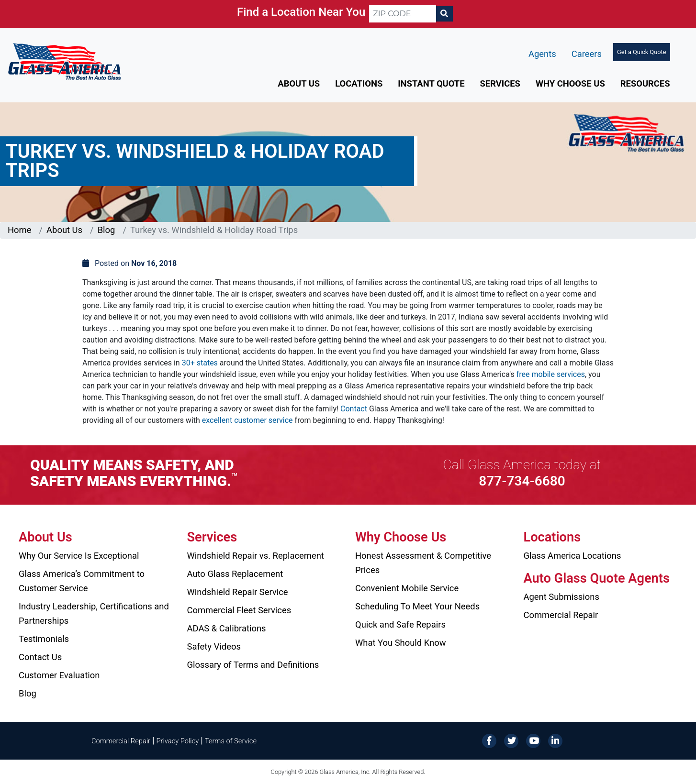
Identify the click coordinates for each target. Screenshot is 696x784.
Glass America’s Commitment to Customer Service (82, 581)
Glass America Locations (573, 556)
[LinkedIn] (555, 740)
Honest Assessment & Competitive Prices (423, 563)
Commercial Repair (561, 615)
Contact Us (40, 657)
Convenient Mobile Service (407, 588)
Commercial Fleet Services (239, 610)
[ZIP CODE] (403, 14)
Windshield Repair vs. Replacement (256, 556)
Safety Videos (214, 646)
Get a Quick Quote (641, 52)
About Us (299, 83)
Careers (587, 54)
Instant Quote (431, 83)
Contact (354, 409)
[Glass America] (64, 61)
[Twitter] (511, 740)
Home (20, 230)
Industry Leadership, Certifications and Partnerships (94, 613)
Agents (542, 54)
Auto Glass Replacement (235, 574)
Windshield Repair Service (238, 592)
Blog (107, 230)
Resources (645, 83)
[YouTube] (533, 740)
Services (500, 83)
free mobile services (551, 374)
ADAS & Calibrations (227, 628)
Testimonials (44, 639)
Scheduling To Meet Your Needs (417, 606)
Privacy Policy (178, 741)
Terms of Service (231, 741)
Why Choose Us (570, 83)
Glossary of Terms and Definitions (253, 665)
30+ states (200, 363)
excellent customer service (247, 420)
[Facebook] (489, 740)
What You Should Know (401, 643)
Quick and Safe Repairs (400, 624)
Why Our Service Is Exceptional (79, 556)
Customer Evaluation (59, 675)
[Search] (444, 14)
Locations (359, 83)
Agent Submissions (561, 597)
